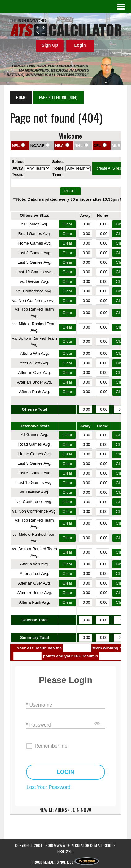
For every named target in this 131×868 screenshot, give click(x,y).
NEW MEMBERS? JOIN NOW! (65, 810)
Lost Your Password (48, 787)
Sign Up (50, 45)
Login (80, 45)
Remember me (51, 746)
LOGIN (65, 772)
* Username (39, 704)
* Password (39, 725)
